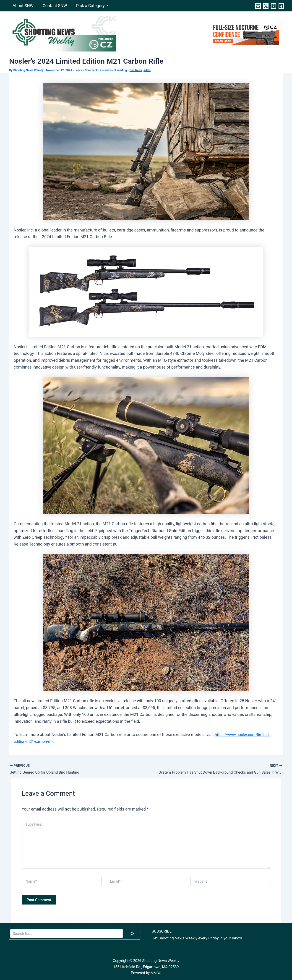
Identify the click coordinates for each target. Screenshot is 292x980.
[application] (105, 6)
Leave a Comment (87, 70)
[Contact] (258, 6)
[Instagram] (274, 6)
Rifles (150, 70)
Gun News (138, 70)
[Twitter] (266, 6)
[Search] (132, 933)
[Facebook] (281, 6)
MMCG (156, 972)
